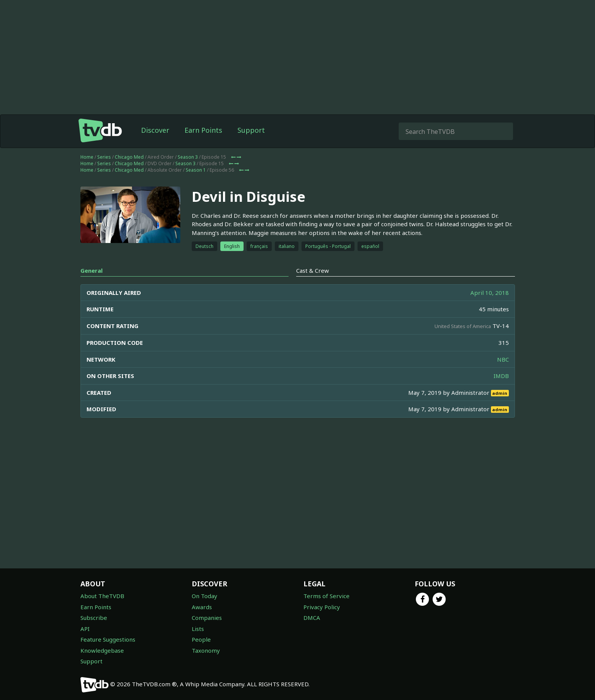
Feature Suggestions (108, 639)
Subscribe (94, 618)
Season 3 (188, 157)
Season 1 (196, 170)
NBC (503, 359)
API (85, 629)
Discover (155, 130)
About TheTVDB (102, 596)
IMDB (501, 376)
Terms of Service (326, 596)
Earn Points (203, 130)
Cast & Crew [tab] (313, 270)
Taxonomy (206, 650)
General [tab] (91, 270)
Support (251, 130)
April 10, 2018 (490, 293)
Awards (202, 607)
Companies (207, 618)
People (201, 639)
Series (104, 157)
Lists (198, 629)
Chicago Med (129, 157)
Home (87, 157)
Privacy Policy (322, 607)
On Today (204, 596)
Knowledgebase (102, 650)
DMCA (312, 618)
